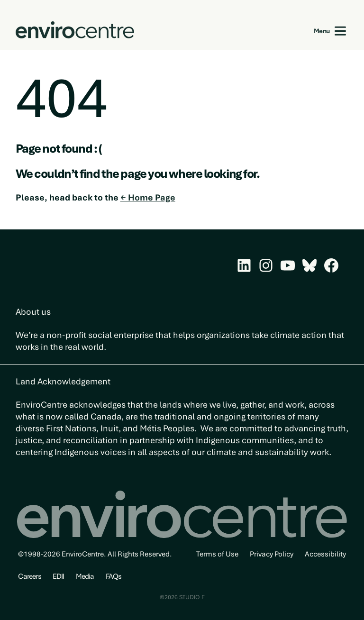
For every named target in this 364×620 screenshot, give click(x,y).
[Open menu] (341, 31)
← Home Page (148, 197)
